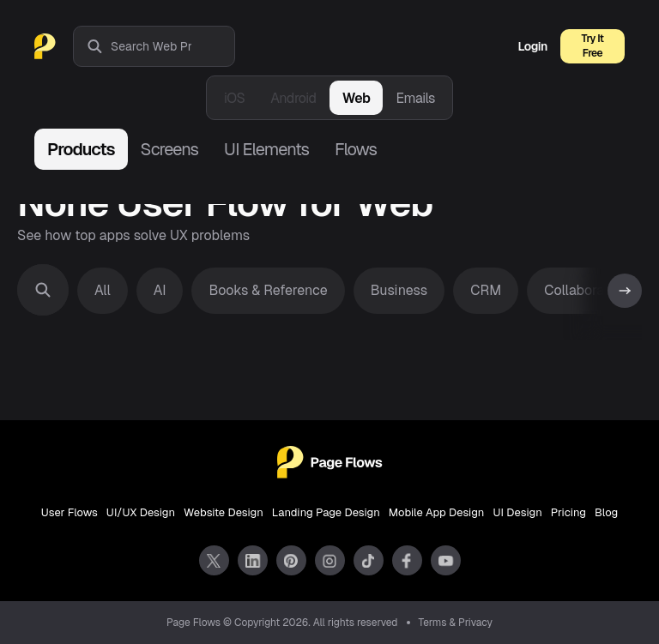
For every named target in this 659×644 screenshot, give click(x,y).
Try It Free (593, 46)
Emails (415, 98)
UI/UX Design (141, 512)
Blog (606, 512)
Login (533, 46)
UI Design (517, 512)
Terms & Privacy (456, 623)
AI (160, 290)
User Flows (70, 512)
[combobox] (172, 46)
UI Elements (266, 149)
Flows (356, 149)
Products (81, 149)
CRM (486, 290)
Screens (169, 149)
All (103, 290)
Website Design (224, 512)
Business (399, 290)
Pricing (568, 512)
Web (357, 98)
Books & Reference (268, 290)
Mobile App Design (437, 512)
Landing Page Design (326, 512)
